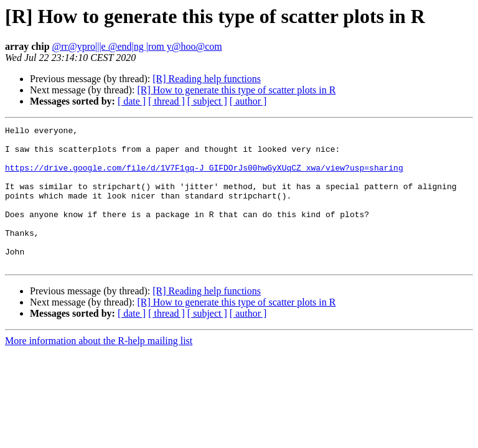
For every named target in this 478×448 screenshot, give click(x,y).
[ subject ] (207, 101)
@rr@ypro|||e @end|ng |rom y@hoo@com (137, 46)
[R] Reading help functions (207, 79)
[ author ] (248, 101)
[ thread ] (166, 101)
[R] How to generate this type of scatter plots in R (236, 90)
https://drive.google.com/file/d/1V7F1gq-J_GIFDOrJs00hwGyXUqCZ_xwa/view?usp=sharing (204, 177)
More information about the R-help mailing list (99, 369)
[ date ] (132, 101)
